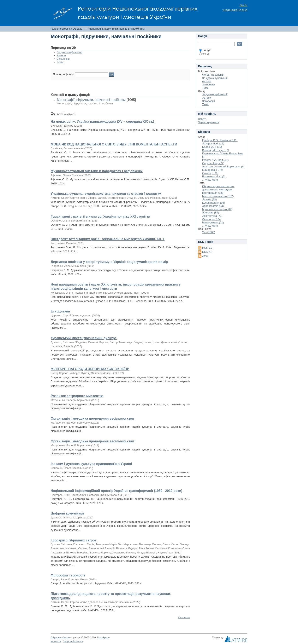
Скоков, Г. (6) (210, 173)
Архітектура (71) (212, 216)
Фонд (204, 54)
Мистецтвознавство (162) (218, 196)
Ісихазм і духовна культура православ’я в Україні (91, 464)
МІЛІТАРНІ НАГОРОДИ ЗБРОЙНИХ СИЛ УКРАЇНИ (90, 369)
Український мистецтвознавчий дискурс (84, 338)
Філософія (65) (211, 219)
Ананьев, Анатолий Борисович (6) (223, 166)
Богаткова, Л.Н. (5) (214, 176)
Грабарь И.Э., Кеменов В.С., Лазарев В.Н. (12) (220, 142)
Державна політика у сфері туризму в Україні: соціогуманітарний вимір (109, 262)
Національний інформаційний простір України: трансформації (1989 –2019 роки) (117, 491)
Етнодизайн (60, 311)
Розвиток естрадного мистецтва (77, 396)
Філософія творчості (68, 575)
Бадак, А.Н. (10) (212, 147)
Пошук (205, 50)
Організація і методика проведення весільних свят (93, 418)
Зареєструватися (209, 122)
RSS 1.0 (207, 248)
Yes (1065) (209, 232)
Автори (61, 55)
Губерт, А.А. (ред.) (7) (215, 160)
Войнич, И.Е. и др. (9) (216, 150)
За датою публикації (70, 52)
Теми (60, 62)
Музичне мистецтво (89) (217, 209)
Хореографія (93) (213, 206)
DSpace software (60, 638)
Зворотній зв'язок (73, 642)
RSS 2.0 (207, 252)
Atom (205, 256)
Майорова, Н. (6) (213, 170)
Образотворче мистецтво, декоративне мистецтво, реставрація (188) (218, 189)
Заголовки (63, 59)
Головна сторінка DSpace (67, 29)
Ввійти (243, 5)
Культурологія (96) (214, 203)
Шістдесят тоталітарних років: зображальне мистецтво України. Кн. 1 (108, 239)
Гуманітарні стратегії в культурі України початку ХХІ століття (100, 216)
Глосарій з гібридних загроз (74, 540)
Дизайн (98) (209, 199)
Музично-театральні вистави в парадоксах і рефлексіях (97, 171)
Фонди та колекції (213, 75)
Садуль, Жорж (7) (213, 163)
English (243, 10)
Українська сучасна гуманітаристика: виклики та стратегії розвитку (106, 194)
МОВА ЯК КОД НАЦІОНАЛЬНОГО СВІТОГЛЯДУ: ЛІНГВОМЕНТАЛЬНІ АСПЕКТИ (114, 144)
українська (230, 10)
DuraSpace (103, 638)
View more (184, 617)
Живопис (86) (211, 212)
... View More (210, 180)
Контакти (56, 642)
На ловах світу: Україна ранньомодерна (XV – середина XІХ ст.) (102, 122)
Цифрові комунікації (67, 513)
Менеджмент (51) (213, 222)
